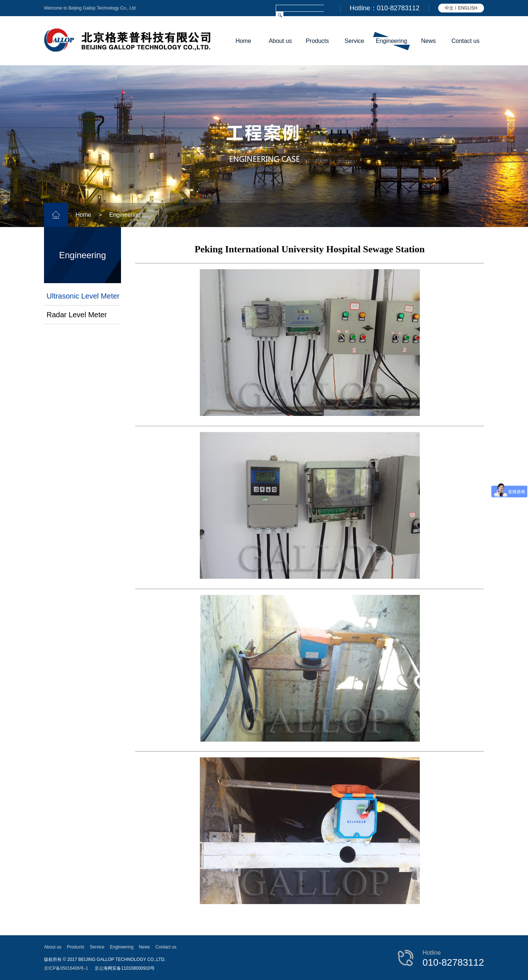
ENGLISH (468, 8)
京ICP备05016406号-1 (66, 968)
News (428, 41)
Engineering (391, 41)
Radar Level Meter (77, 315)
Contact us (465, 41)
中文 (449, 8)
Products (317, 41)
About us (280, 41)
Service (354, 41)
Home (243, 41)
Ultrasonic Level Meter (83, 296)
